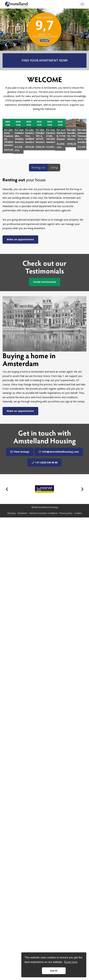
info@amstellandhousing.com (59, 452)
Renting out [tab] (38, 167)
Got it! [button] (54, 971)
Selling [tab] (54, 167)
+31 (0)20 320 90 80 (44, 462)
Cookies (78, 513)
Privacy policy (66, 513)
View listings (20, 452)
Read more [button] (71, 962)
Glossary (12, 513)
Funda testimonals (45, 282)
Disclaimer (23, 513)
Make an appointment (20, 239)
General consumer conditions (43, 513)
